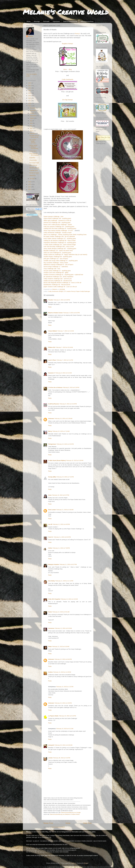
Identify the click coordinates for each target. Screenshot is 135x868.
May (31, 126)
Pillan (50, 647)
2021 (30, 91)
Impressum (56, 21)
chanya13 (51, 745)
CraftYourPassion (54, 404)
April (31, 128)
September (33, 116)
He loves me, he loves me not (34, 136)
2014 (30, 182)
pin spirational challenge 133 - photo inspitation (58, 277)
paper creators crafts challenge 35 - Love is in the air (60, 287)
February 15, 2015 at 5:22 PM (67, 716)
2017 (30, 101)
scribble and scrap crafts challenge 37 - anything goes (61, 261)
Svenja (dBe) (52, 477)
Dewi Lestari (52, 510)
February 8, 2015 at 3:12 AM (64, 373)
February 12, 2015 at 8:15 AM (63, 628)
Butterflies (32, 158)
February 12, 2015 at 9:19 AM (61, 647)
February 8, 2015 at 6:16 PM (71, 387)
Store (65, 69)
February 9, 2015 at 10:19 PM (68, 404)
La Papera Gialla (53, 716)
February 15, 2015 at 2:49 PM (63, 703)
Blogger (86, 863)
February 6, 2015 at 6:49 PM (62, 300)
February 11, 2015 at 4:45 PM (61, 524)
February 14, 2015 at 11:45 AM (62, 672)
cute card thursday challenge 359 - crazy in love (59, 247)
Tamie (50, 612)
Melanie (31, 36)
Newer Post (48, 823)
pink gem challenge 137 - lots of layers (56, 259)
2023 (30, 85)
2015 (30, 106)
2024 (30, 83)
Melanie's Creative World (66, 12)
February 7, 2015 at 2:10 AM (66, 331)
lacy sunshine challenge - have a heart (56, 263)
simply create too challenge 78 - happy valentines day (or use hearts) (65, 255)
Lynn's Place (52, 360)
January (32, 179)
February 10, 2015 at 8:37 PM (61, 495)
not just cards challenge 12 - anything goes (57, 271)
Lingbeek (73, 863)
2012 (30, 187)
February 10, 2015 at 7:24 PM (65, 477)
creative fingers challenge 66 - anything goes (58, 257)
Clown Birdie (33, 160)
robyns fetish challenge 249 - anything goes (57, 218)
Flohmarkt (46, 21)
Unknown (51, 419)
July (31, 121)
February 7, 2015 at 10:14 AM (64, 347)
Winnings (37, 21)
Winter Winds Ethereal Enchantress (34, 147)
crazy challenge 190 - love (52, 269)
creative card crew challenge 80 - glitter (56, 273)
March (32, 131)
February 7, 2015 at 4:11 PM (65, 360)
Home (29, 21)
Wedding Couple (34, 168)
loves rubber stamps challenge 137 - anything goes (60, 239)
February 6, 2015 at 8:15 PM (71, 313)
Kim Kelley (52, 581)
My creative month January (33, 141)
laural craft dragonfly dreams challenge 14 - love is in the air (62, 283)
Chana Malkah (53, 331)
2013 (30, 184)
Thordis (51, 300)
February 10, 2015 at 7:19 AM (61, 431)
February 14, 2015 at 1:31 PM (65, 687)
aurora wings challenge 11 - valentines (56, 267)
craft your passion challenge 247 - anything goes (59, 227)
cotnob (50, 758)
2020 (30, 93)
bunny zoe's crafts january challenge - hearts (58, 225)
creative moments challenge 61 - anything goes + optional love (63, 275)
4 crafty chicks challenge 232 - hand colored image (60, 245)
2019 (30, 96)
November (33, 111)
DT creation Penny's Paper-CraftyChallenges (77, 291)
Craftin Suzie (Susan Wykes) (57, 460)
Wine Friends (33, 165)
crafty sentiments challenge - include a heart (58, 233)
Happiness (33, 175)
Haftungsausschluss (87, 21)
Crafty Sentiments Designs (56, 291)
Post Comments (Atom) (58, 827)
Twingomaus (52, 444)
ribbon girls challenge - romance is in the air (57, 220)
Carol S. (51, 537)
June (31, 123)
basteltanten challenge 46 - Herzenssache (57, 285)
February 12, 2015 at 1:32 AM (69, 599)
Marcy (50, 431)
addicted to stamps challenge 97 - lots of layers (58, 265)
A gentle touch (34, 170)
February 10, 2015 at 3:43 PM (65, 444)
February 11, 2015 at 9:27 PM (68, 564)
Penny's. (77, 34)
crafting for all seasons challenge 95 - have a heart (60, 241)
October (32, 113)
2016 (30, 103)
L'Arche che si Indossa (55, 387)
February (33, 133)
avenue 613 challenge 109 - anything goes (57, 222)
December (33, 108)
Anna (50, 495)
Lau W (50, 524)
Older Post (87, 823)
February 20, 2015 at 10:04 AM (64, 745)
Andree (50, 672)
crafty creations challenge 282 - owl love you (58, 279)
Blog (70, 69)
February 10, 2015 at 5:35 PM (75, 460)
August (32, 118)
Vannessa (51, 628)
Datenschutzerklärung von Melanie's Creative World (65, 814)
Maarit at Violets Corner (55, 313)
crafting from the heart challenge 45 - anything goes (60, 228)
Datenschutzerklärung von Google (71, 812)
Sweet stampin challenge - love (53, 217)
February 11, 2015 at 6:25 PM (62, 537)
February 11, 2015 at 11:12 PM (64, 581)
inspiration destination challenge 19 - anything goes (60, 243)
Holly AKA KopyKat (54, 599)
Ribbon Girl (52, 347)
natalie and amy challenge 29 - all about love (58, 281)
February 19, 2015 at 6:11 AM (65, 729)
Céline (50, 548)
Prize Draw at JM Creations (34, 154)
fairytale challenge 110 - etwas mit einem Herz (58, 251)
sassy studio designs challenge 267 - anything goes (60, 249)
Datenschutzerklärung (70, 21)
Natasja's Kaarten (54, 564)
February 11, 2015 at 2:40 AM (65, 510)
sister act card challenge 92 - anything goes (57, 253)
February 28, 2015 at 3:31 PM (62, 758)
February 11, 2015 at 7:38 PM (61, 548)
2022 (30, 88)
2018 (30, 98)
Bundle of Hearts (34, 173)
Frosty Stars (33, 151)
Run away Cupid (34, 163)
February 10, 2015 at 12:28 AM (63, 419)
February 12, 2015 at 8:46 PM (63, 659)
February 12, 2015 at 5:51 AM (61, 612)
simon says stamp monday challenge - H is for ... (59, 231)
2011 (30, 189)
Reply (50, 307)
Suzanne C (52, 373)
